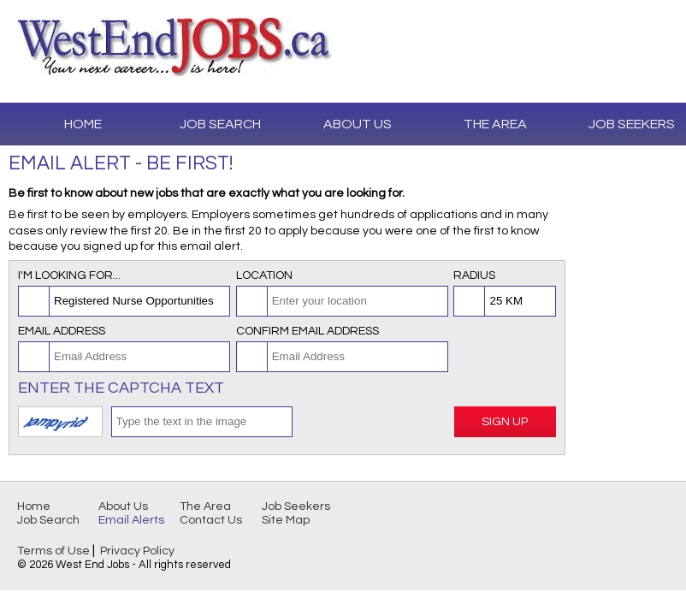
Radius (474, 275)
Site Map (286, 520)
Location (264, 275)
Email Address (62, 331)
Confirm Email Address (308, 331)
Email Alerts (131, 520)
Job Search (220, 124)
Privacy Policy (137, 551)
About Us (358, 124)
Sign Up (505, 421)
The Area (495, 124)
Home (83, 124)
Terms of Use (53, 551)
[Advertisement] (626, 257)
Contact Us (211, 520)
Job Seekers (296, 506)
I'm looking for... (69, 275)
